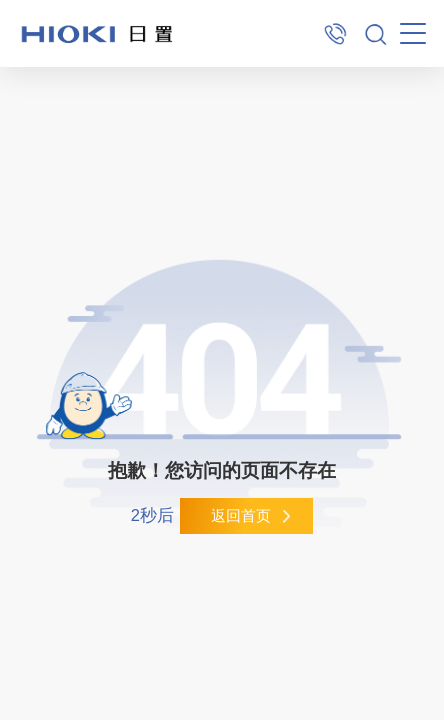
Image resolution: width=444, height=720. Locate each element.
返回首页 (241, 515)
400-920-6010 (335, 33)
